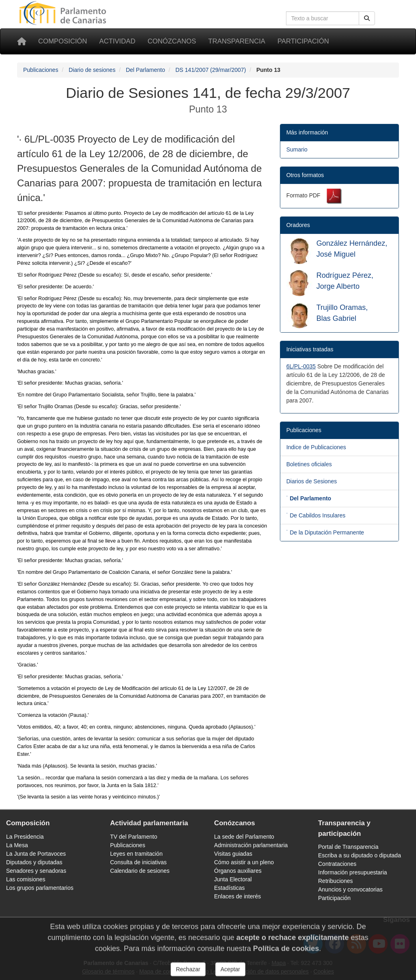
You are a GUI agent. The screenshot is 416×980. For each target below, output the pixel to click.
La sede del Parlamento (244, 837)
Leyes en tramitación (136, 854)
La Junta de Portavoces (36, 854)
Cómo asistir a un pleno (244, 862)
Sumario (297, 149)
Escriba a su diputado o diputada (360, 855)
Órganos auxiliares (238, 871)
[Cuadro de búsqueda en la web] (323, 18)
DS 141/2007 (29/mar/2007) (211, 70)
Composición (63, 41)
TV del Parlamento (134, 837)
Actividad (117, 41)
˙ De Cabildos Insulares (316, 515)
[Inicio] (22, 41)
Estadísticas (229, 888)
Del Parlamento (146, 70)
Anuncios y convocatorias (350, 889)
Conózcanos (172, 41)
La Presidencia (25, 837)
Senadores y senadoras (36, 871)
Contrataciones (337, 864)
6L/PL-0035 (301, 366)
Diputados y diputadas (34, 862)
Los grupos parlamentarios (40, 888)
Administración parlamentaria (251, 845)
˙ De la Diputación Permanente (325, 532)
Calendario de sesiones (140, 871)
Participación (303, 41)
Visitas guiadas (233, 854)
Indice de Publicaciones (316, 447)
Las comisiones (26, 879)
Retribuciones (336, 881)
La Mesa (17, 845)
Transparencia (237, 41)
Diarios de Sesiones (312, 481)
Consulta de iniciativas (138, 862)
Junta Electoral (233, 879)
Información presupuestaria (353, 872)
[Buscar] (367, 18)
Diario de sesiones (92, 70)
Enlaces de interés (237, 896)
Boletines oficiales (309, 464)
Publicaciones (41, 70)
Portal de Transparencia (348, 847)
